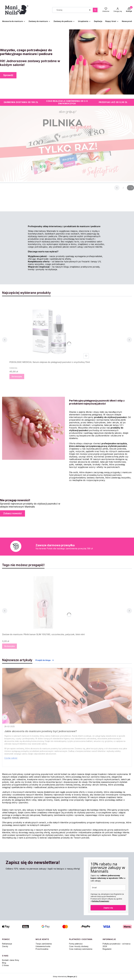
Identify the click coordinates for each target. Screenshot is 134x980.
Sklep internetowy (64, 977)
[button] (95, 10)
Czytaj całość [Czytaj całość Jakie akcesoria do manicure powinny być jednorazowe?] (11, 758)
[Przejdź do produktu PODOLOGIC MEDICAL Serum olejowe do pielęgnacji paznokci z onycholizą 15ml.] (50, 330)
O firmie (5, 965)
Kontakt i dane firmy (11, 960)
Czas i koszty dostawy (79, 946)
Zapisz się (108, 908)
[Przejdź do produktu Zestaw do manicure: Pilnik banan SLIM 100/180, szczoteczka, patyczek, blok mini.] (43, 602)
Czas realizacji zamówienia (81, 949)
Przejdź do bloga (45, 660)
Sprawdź (8, 75)
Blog (4, 963)
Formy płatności (76, 944)
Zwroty (5, 946)
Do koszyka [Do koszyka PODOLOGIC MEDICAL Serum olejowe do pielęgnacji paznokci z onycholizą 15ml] (17, 376)
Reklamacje (7, 944)
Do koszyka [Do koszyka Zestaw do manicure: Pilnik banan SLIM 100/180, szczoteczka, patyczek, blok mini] (9, 646)
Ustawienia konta (43, 946)
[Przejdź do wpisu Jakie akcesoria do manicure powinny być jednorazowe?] (67, 696)
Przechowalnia (42, 949)
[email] (108, 888)
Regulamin (107, 949)
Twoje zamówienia (44, 944)
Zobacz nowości (12, 513)
